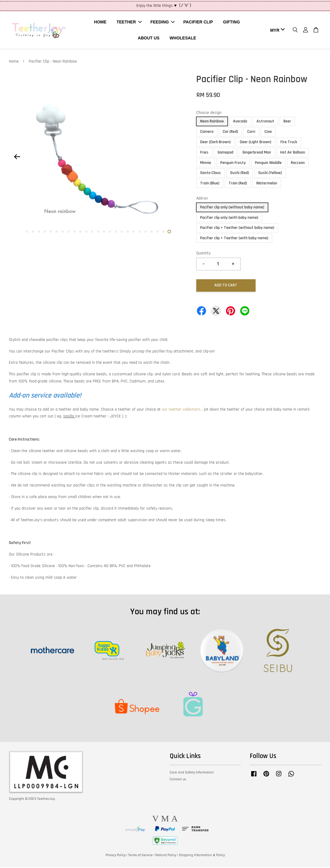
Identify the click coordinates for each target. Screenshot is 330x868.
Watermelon (267, 184)
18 (128, 232)
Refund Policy (166, 856)
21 (146, 232)
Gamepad (225, 153)
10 (80, 232)
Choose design (209, 114)
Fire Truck (289, 143)
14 (104, 232)
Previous (17, 158)
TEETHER (129, 23)
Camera (207, 133)
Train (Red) (238, 184)
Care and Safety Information (192, 773)
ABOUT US (149, 39)
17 (122, 232)
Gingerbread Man (257, 153)
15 (110, 232)
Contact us (178, 780)
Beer (287, 122)
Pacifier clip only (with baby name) (229, 218)
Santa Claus (211, 174)
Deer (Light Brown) (256, 143)
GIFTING (231, 23)
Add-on (202, 199)
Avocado (240, 122)
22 (152, 232)
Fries (204, 153)
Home (14, 62)
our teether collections (181, 410)
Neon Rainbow (212, 122)
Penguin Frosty (233, 164)
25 (169, 232)
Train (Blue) (210, 184)
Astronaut (265, 122)
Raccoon (298, 164)
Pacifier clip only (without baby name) (232, 208)
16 (116, 232)
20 (140, 232)
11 (86, 232)
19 (134, 232)
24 (163, 232)
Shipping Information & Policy (202, 856)
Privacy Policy (115, 856)
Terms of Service (140, 856)
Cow (268, 133)
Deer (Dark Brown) (215, 143)
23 (157, 232)
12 (92, 232)
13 (98, 232)
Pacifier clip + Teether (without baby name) (237, 229)
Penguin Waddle (268, 164)
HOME (100, 23)
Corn (251, 133)
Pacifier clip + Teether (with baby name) (234, 239)
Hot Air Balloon (293, 153)
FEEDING (162, 23)
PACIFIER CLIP (198, 23)
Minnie (206, 164)
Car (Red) (230, 133)
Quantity (203, 254)
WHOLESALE (183, 39)
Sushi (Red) (240, 174)
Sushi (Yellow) (270, 174)
